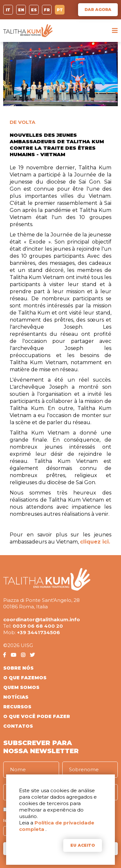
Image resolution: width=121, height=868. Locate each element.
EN (21, 10)
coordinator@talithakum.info (42, 619)
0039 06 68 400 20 (38, 626)
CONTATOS (18, 726)
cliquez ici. (95, 542)
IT (8, 10)
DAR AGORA (98, 10)
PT (60, 10)
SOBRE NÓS (18, 668)
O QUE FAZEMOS (25, 678)
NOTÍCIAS (16, 697)
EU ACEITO (83, 845)
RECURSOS (17, 707)
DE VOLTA (22, 122)
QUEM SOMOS (21, 687)
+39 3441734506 (39, 632)
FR (47, 10)
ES (34, 10)
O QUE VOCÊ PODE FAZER (37, 716)
